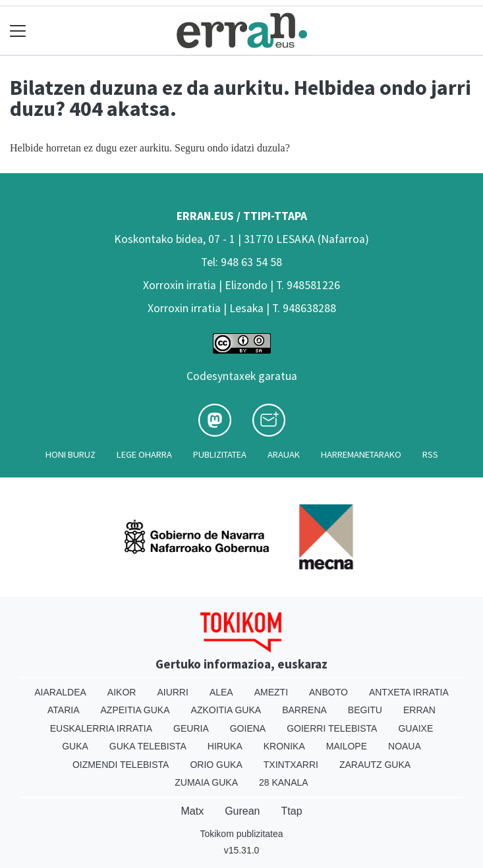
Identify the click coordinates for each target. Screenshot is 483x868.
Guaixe (415, 728)
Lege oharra (144, 454)
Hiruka (225, 746)
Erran (419, 710)
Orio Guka (216, 765)
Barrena (304, 710)
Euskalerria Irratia (101, 728)
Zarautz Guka (375, 765)
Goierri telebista (332, 728)
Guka (75, 746)
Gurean (242, 811)
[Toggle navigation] (18, 31)
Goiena (248, 728)
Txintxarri (291, 765)
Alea (221, 692)
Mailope (347, 746)
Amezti (271, 692)
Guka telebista (148, 746)
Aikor (122, 692)
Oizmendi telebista (121, 765)
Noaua (405, 746)
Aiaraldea (60, 692)
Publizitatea (220, 454)
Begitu (365, 710)
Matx (192, 811)
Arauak (284, 454)
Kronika (284, 746)
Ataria (64, 710)
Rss (430, 454)
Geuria (191, 728)
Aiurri (172, 692)
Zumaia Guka (206, 782)
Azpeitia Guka (135, 710)
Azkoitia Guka (226, 710)
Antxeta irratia (409, 692)
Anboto (328, 692)
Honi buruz (71, 454)
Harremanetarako (361, 454)
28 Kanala (284, 782)
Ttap (292, 811)
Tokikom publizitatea (241, 834)
